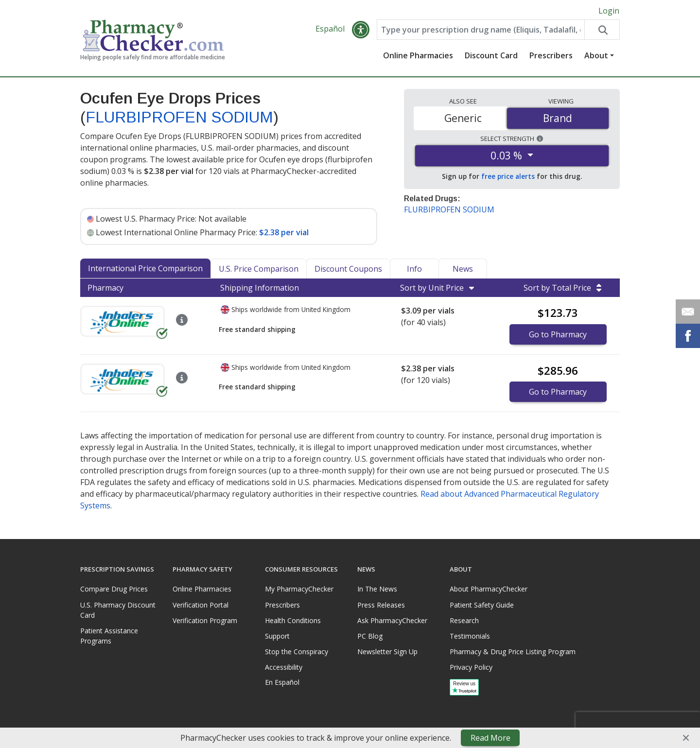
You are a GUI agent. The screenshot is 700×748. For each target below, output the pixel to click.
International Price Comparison (145, 269)
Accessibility (284, 668)
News (463, 269)
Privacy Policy (471, 668)
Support (277, 636)
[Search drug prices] (602, 30)
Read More (490, 738)
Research (464, 620)
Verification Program (205, 620)
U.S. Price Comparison (259, 269)
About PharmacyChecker (489, 589)
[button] (361, 30)
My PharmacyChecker (299, 589)
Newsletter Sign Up (387, 652)
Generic (463, 118)
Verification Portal (201, 605)
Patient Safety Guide (482, 605)
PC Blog (370, 636)
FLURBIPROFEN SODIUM (179, 117)
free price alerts (508, 177)
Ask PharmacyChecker (392, 620)
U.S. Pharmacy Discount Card (118, 610)
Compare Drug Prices (114, 589)
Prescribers (551, 56)
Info (414, 269)
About (596, 56)
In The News (377, 589)
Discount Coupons (348, 269)
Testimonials (470, 636)
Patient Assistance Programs (109, 636)
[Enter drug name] (481, 30)
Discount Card (491, 56)
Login (609, 11)
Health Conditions (293, 620)
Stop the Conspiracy (297, 652)
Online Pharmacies (418, 56)
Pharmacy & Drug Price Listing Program (513, 652)
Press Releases (381, 605)
